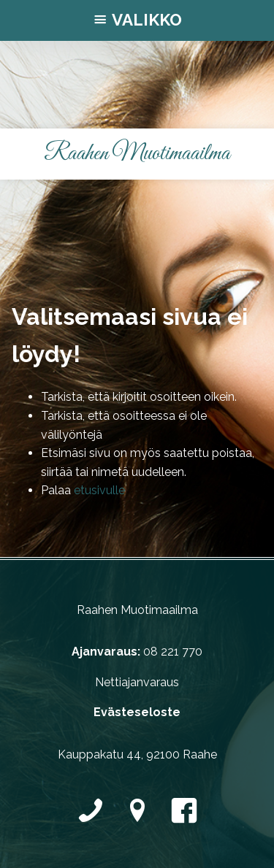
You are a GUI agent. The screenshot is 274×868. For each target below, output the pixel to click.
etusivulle (99, 490)
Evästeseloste (137, 712)
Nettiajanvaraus (137, 682)
